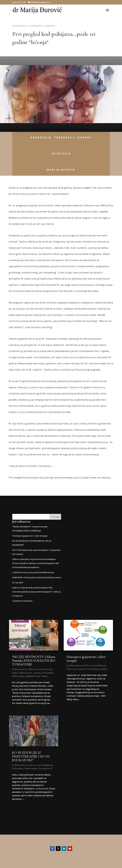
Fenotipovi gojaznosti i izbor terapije (30, 536)
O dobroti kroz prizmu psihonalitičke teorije (33, 572)
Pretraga (55, 517)
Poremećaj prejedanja (97, 669)
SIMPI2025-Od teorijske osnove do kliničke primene (37, 578)
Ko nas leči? (18, 583)
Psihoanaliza (48, 673)
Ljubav (15, 673)
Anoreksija (20, 26)
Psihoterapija (18, 676)
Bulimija (102, 665)
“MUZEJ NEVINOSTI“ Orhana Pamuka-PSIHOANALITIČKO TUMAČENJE (34, 661)
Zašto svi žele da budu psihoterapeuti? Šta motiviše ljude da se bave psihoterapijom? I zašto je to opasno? (36, 592)
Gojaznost (81, 669)
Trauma (44, 676)
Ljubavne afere (26, 673)
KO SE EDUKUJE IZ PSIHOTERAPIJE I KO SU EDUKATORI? (31, 756)
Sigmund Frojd (33, 676)
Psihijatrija (48, 765)
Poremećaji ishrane (42, 26)
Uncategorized (45, 768)
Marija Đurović (61, 170)
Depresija (48, 669)
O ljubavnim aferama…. (23, 601)
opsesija (37, 673)
